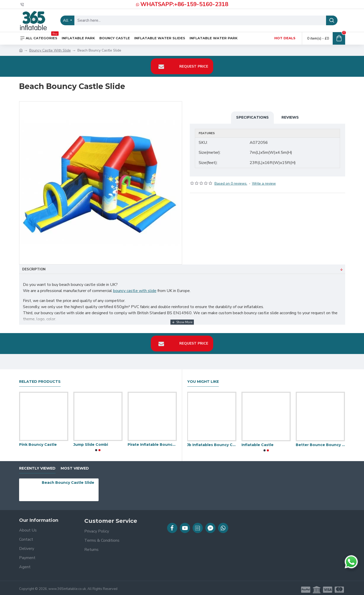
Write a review (264, 180)
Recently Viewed (37, 465)
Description (34, 269)
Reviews (290, 117)
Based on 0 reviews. (231, 180)
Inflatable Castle (258, 441)
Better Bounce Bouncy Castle (320, 441)
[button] (96, 447)
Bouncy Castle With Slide (50, 50)
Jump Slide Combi (91, 441)
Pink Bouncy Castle (38, 441)
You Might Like (203, 378)
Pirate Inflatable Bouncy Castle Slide (152, 441)
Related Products (40, 378)
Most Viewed (75, 465)
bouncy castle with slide (135, 291)
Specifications (252, 117)
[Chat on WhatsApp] (351, 562)
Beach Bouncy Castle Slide (68, 479)
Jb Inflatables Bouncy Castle (212, 441)
